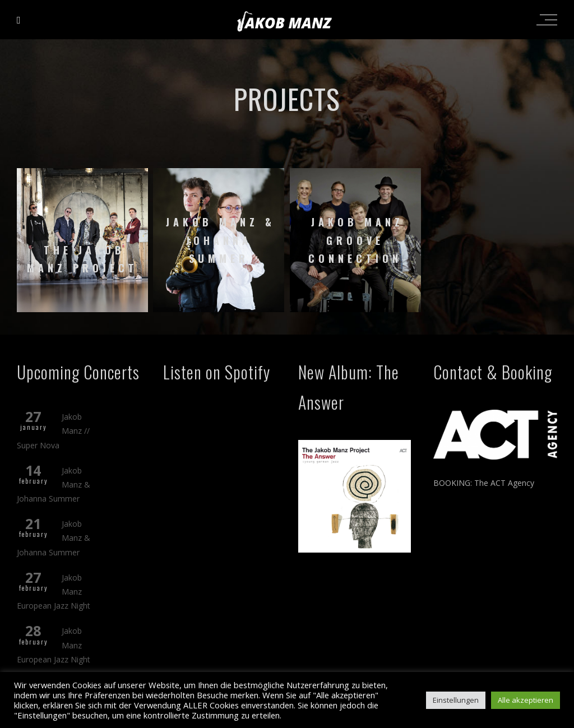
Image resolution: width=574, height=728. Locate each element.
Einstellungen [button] (456, 700)
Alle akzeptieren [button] (526, 700)
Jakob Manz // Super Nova (53, 431)
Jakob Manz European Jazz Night (54, 592)
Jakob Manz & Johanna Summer (54, 484)
